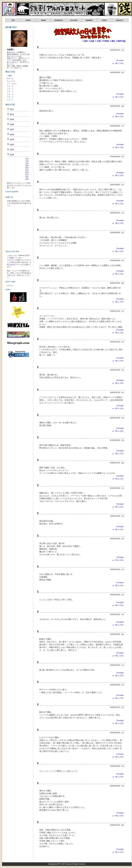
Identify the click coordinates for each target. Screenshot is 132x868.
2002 (12, 155)
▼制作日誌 (121, 41)
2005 (12, 140)
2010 (12, 114)
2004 (12, 145)
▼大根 (98, 41)
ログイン (10, 286)
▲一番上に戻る (118, 63)
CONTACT (120, 20)
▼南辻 (112, 41)
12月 (27, 159)
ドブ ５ (10, 89)
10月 (27, 163)
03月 (27, 179)
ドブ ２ (10, 97)
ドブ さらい (12, 84)
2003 (12, 150)
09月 (27, 166)
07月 (27, 170)
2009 (12, 120)
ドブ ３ (10, 94)
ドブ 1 (10, 100)
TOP (13, 20)
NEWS (43, 20)
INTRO (28, 20)
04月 (27, 177)
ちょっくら (11, 81)
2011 (12, 109)
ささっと (10, 78)
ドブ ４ (10, 92)
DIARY (104, 20)
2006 (12, 135)
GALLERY (74, 20)
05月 (27, 175)
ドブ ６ (10, 86)
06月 (27, 172)
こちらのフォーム (20, 185)
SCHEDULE (59, 20)
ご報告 (9, 76)
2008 (12, 125)
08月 (27, 168)
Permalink (120, 60)
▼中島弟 (105, 41)
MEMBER (89, 20)
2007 (12, 130)
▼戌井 (85, 41)
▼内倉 (91, 41)
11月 (27, 161)
